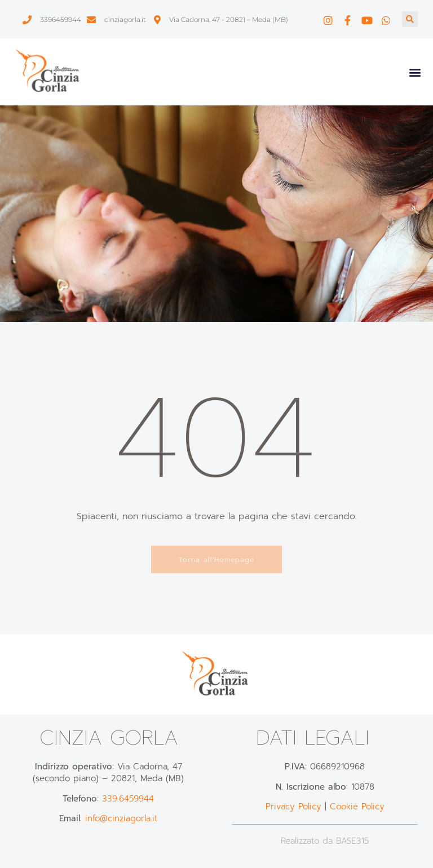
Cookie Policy (357, 807)
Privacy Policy (293, 807)
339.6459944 (128, 799)
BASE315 (352, 841)
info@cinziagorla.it (121, 818)
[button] (410, 19)
